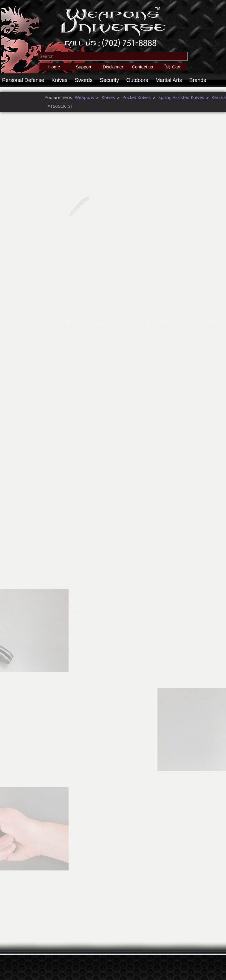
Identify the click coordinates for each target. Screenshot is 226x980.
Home (54, 67)
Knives (59, 80)
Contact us (142, 67)
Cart (176, 67)
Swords (84, 80)
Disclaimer (113, 67)
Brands (198, 80)
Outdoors (137, 80)
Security (109, 80)
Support (84, 67)
